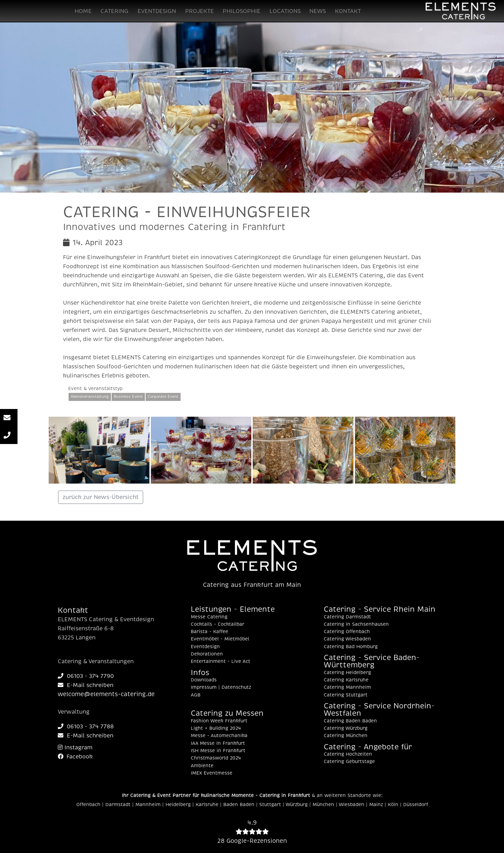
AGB (196, 695)
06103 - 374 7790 (86, 676)
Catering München (346, 736)
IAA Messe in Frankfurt (218, 743)
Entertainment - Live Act (220, 661)
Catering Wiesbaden (347, 639)
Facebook (75, 757)
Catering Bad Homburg (351, 647)
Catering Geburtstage (349, 762)
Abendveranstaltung (90, 397)
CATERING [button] (114, 11)
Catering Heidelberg (347, 673)
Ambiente (202, 766)
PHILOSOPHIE (241, 11)
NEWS (318, 11)
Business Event (128, 397)
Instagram (75, 748)
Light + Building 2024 (216, 728)
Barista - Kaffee (209, 632)
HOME (83, 11)
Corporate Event (163, 397)
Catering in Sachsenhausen (356, 624)
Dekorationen (207, 654)
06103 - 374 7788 (86, 727)
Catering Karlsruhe (346, 680)
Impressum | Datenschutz (221, 687)
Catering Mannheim (347, 687)
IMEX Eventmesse (212, 773)
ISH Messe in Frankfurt (218, 751)
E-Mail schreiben (86, 685)
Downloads (204, 680)
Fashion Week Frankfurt (219, 721)
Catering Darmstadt (347, 617)
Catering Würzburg (346, 728)
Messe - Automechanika (219, 736)
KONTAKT (348, 11)
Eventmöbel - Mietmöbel (220, 639)
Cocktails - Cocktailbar (218, 624)
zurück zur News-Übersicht (101, 497)
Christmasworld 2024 (216, 758)
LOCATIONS (285, 11)
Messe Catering (209, 617)
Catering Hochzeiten (348, 754)
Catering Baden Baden (350, 721)
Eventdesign (205, 647)
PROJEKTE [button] (199, 11)
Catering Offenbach (347, 632)
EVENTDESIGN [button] (157, 11)
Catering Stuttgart (346, 695)
